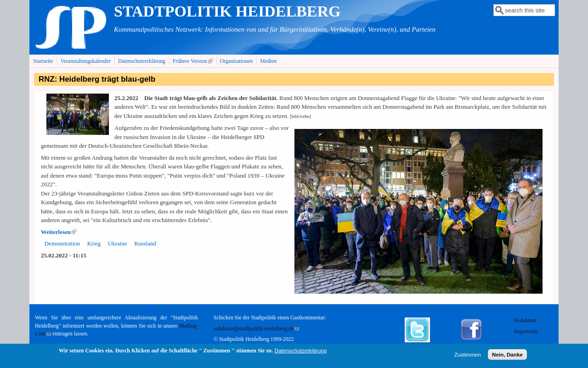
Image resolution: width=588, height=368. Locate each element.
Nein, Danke (507, 356)
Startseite (43, 61)
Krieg (94, 243)
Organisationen (236, 61)
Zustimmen (468, 356)
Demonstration (62, 243)
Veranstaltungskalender (86, 61)
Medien (268, 61)
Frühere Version (194, 61)
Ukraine (118, 243)
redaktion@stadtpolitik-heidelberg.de (256, 329)
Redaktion (526, 321)
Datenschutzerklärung (142, 61)
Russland (145, 243)
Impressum (526, 332)
